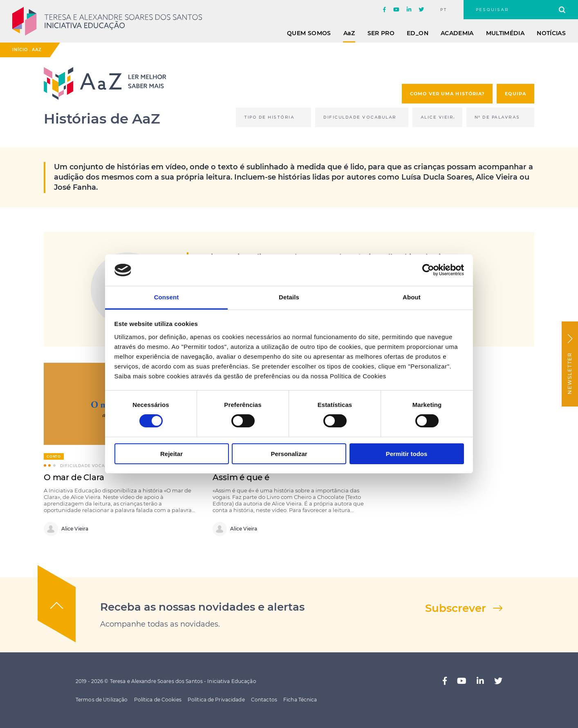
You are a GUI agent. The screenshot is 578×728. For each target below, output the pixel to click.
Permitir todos (407, 454)
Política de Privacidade (216, 700)
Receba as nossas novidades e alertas (202, 607)
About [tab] (412, 297)
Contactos (264, 700)
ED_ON (418, 33)
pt (444, 10)
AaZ (37, 50)
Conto (54, 456)
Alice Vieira (66, 529)
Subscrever (456, 608)
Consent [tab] (167, 297)
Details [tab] (289, 297)
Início (20, 50)
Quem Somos (309, 33)
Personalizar (289, 454)
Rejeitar (171, 454)
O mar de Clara (74, 477)
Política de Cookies (158, 700)
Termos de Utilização (102, 700)
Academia (457, 33)
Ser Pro (381, 33)
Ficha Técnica (300, 700)
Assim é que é (241, 477)
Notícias (551, 33)
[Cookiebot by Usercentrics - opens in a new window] (428, 270)
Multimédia (505, 33)
